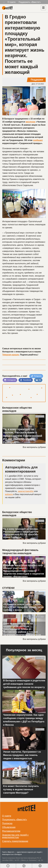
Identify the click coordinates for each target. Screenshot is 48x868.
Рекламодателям (11, 831)
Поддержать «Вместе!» (30, 2)
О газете (12, 2)
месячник (31, 122)
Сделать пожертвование (15, 841)
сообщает (38, 140)
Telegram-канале (11, 355)
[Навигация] (43, 8)
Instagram (10, 380)
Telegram (36, 376)
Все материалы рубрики (34, 447)
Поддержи (37, 80)
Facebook (26, 380)
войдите (9, 494)
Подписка (7, 823)
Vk (38, 380)
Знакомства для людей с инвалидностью (15, 836)
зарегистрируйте (26, 491)
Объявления (9, 827)
